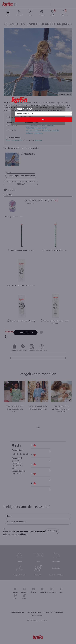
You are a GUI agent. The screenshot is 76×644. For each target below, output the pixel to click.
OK (43, 120)
